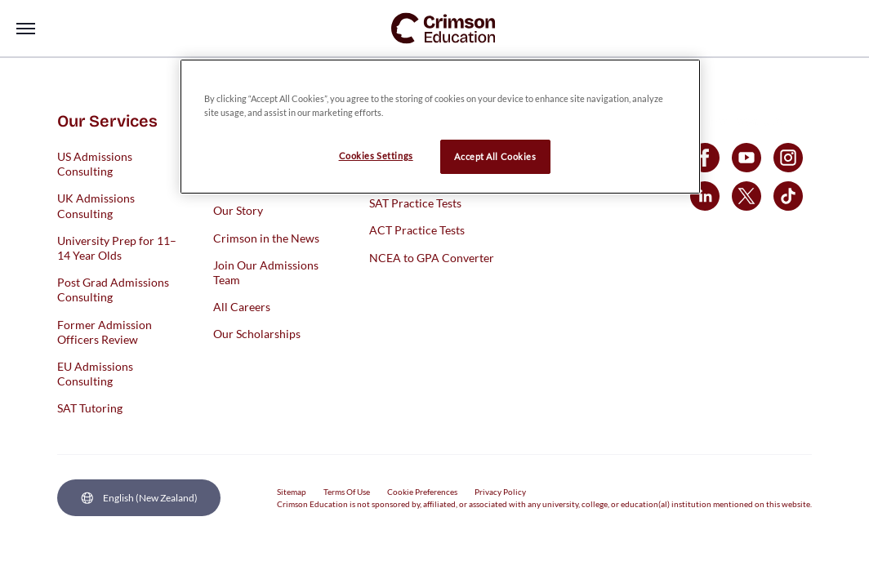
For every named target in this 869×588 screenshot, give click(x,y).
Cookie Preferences (422, 492)
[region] (440, 127)
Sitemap (292, 492)
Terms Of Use (347, 492)
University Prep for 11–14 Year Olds (117, 247)
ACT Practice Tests (417, 230)
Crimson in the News (266, 237)
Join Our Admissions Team (266, 272)
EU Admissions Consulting (95, 373)
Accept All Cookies (495, 156)
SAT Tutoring (90, 408)
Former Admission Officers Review (105, 331)
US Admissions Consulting (95, 164)
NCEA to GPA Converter (432, 257)
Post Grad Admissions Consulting (113, 290)
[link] (443, 28)
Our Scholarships (257, 334)
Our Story (238, 210)
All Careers (242, 307)
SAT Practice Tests (415, 203)
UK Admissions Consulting (96, 205)
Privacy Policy (500, 492)
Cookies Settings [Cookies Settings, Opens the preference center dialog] (376, 156)
